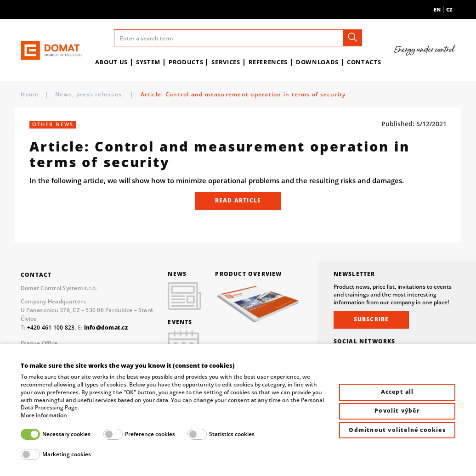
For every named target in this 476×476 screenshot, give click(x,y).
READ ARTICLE (238, 200)
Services (226, 62)
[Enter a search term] (238, 38)
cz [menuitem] (449, 9)
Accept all (397, 392)
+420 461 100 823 (51, 327)
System (148, 62)
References (268, 62)
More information (44, 415)
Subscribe (371, 319)
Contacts (364, 62)
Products (186, 62)
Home (30, 94)
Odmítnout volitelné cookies (397, 430)
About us (111, 62)
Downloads (317, 62)
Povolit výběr (397, 411)
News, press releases (89, 94)
